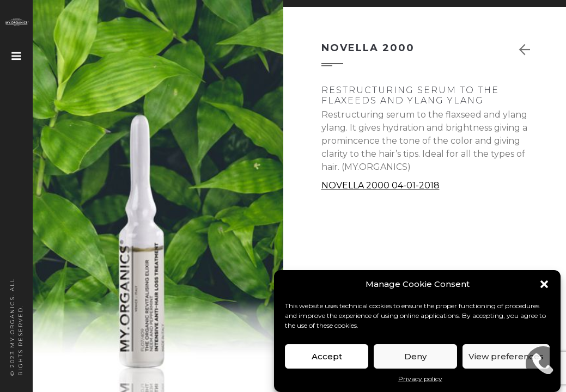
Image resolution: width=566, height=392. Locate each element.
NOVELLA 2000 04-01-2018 (381, 185)
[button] (544, 284)
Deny (415, 356)
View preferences (506, 356)
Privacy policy (420, 379)
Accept (327, 356)
